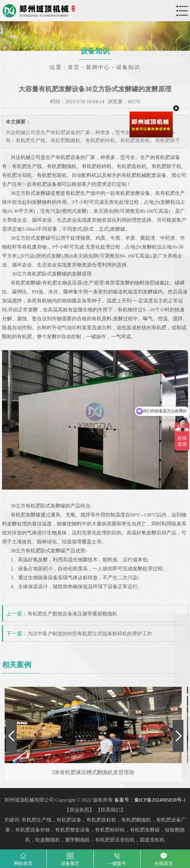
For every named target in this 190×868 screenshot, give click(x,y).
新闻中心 (98, 67)
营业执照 (79, 810)
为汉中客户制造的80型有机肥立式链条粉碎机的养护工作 (90, 634)
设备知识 (128, 67)
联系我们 (111, 810)
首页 (74, 67)
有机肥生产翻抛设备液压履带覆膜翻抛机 (72, 614)
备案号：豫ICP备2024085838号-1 (150, 800)
